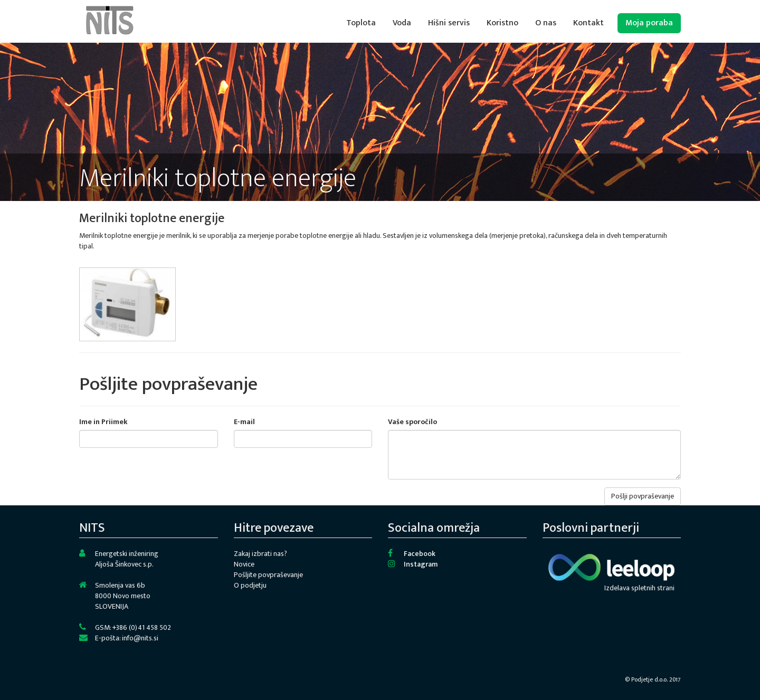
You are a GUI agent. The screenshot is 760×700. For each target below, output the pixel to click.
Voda (402, 23)
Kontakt (588, 23)
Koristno (502, 23)
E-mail (244, 422)
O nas (546, 23)
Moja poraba (649, 23)
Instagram (421, 564)
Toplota (361, 23)
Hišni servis (449, 23)
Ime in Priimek (103, 422)
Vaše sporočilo (412, 422)
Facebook (420, 554)
